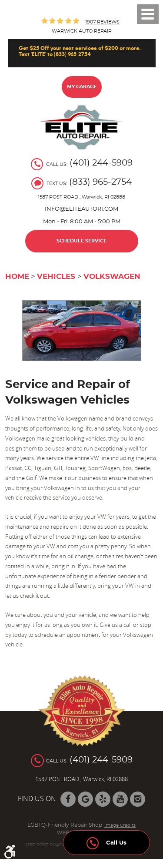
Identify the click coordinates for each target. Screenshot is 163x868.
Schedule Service (81, 241)
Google (85, 799)
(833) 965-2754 (100, 182)
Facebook (68, 799)
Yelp (103, 799)
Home (17, 277)
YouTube (120, 799)
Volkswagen (112, 277)
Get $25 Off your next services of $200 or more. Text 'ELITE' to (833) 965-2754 (80, 51)
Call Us (106, 840)
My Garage (82, 87)
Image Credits (120, 825)
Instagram (138, 799)
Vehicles (56, 277)
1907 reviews (102, 22)
